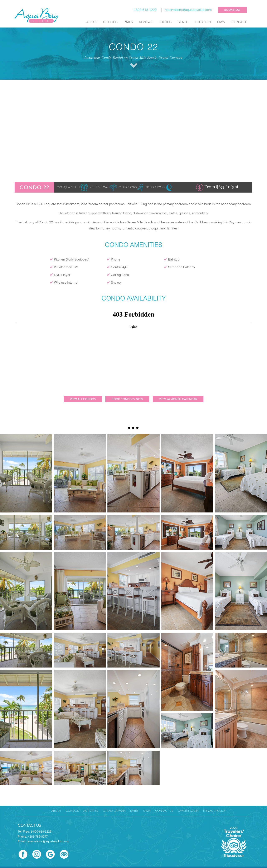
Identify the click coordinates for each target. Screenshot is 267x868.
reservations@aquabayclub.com (188, 10)
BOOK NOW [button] (232, 10)
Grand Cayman (114, 811)
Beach (183, 22)
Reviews (146, 22)
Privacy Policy (214, 811)
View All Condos (83, 399)
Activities (91, 811)
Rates (128, 22)
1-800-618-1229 (145, 10)
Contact (239, 22)
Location (203, 22)
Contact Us (164, 811)
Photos (165, 22)
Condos (110, 22)
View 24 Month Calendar (178, 399)
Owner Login (188, 811)
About (92, 22)
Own (221, 22)
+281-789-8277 (38, 837)
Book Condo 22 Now (127, 399)
